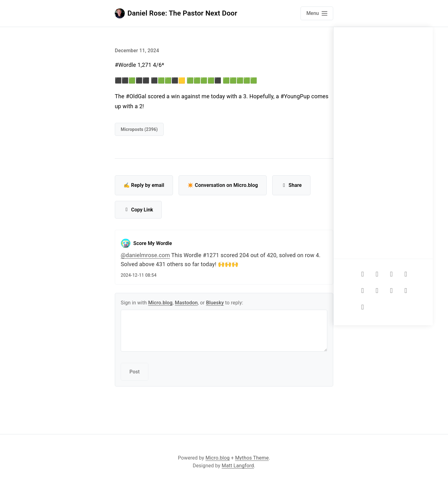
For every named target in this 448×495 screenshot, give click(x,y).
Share (291, 185)
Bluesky (215, 303)
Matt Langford (238, 466)
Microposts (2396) (139, 129)
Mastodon (186, 303)
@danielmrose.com (145, 255)
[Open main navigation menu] (317, 13)
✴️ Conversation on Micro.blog (223, 185)
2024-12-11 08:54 (139, 275)
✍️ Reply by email (144, 185)
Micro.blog (160, 303)
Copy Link (138, 210)
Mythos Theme (252, 458)
